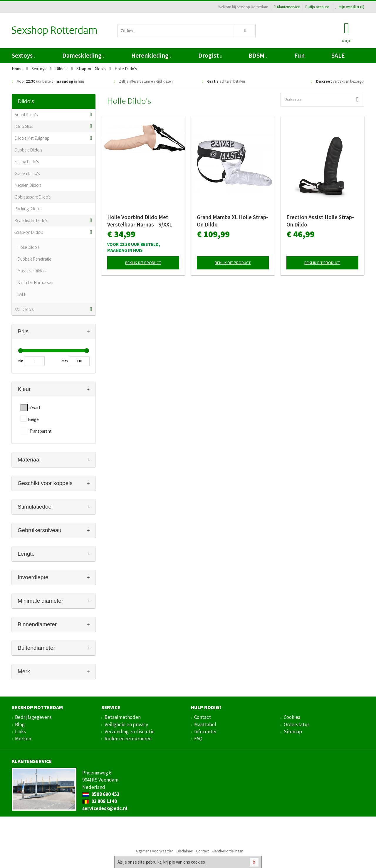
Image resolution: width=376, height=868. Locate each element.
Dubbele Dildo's (28, 150)
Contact (203, 717)
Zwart (35, 408)
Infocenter (205, 732)
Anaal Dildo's (26, 115)
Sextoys (23, 55)
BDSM (258, 55)
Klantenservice (287, 7)
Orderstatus (297, 724)
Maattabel (205, 724)
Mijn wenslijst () (350, 7)
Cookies (292, 717)
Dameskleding (83, 55)
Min (20, 361)
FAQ (198, 739)
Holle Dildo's (28, 247)
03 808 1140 (100, 801)
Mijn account (317, 7)
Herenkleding (151, 55)
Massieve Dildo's (32, 271)
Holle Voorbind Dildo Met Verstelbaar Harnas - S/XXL (140, 221)
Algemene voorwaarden (155, 851)
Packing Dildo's (28, 209)
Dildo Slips (24, 126)
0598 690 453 (101, 794)
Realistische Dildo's (31, 220)
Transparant (41, 431)
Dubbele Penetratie (34, 259)
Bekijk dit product (143, 263)
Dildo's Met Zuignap (32, 138)
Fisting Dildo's (27, 162)
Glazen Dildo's (27, 173)
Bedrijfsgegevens (33, 717)
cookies (198, 862)
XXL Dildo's (24, 309)
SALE (338, 55)
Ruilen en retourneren (128, 739)
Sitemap (293, 732)
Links (20, 732)
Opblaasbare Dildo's (33, 197)
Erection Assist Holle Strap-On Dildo (320, 221)
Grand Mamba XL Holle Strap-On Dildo (233, 221)
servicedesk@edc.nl (105, 808)
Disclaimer (185, 851)
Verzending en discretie (130, 732)
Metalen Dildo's (28, 185)
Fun (299, 55)
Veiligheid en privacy (126, 724)
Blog (20, 724)
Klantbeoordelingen (228, 851)
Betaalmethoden (123, 717)
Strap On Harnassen (35, 283)
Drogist (210, 55)
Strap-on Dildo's (29, 232)
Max (65, 361)
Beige (33, 419)
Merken (23, 739)
